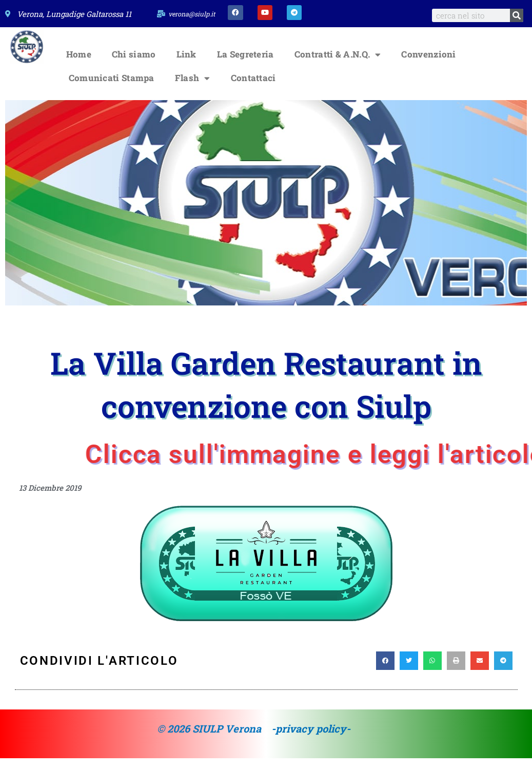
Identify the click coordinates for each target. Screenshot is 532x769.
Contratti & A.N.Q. (338, 65)
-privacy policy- (311, 740)
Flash (193, 89)
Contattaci (253, 89)
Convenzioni (428, 65)
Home (79, 65)
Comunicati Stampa (112, 89)
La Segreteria (245, 65)
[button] (385, 672)
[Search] (517, 15)
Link (186, 65)
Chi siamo (134, 65)
